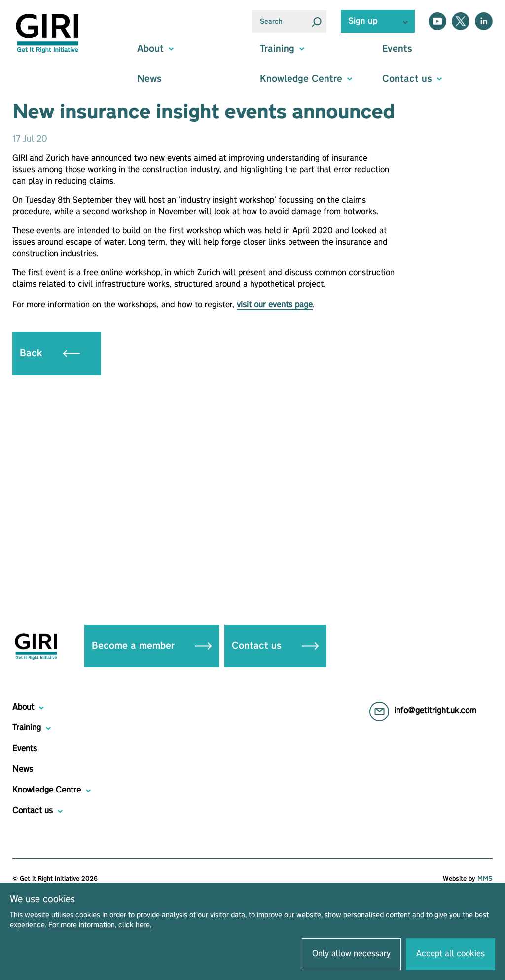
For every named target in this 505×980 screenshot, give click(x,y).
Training (27, 728)
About (23, 707)
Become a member (152, 646)
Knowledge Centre (47, 790)
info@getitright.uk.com (435, 711)
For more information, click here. (100, 925)
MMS (485, 879)
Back (50, 353)
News (149, 79)
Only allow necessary (351, 954)
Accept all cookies (451, 954)
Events (397, 49)
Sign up (363, 21)
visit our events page (275, 305)
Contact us (275, 646)
